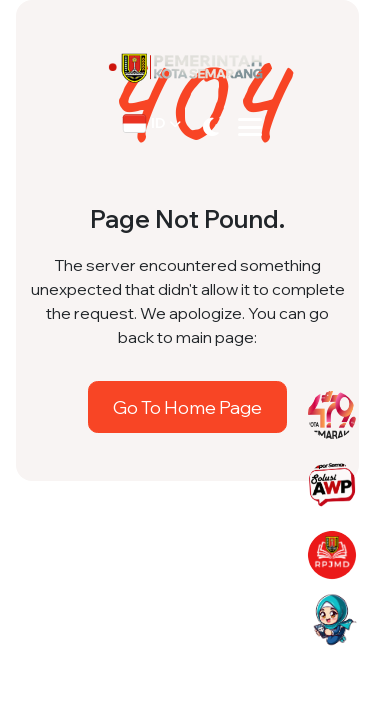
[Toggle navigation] (250, 127)
